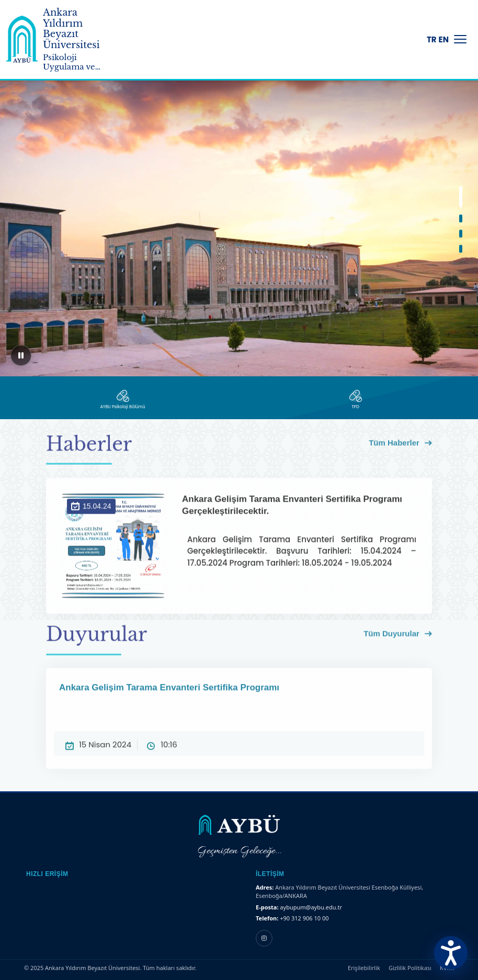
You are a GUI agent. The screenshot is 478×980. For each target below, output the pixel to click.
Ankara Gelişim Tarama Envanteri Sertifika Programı (239, 705)
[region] (239, 220)
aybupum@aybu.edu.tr (311, 907)
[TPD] (355, 400)
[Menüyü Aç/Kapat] (460, 39)
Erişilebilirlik (364, 968)
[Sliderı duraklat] (21, 355)
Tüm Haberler (400, 448)
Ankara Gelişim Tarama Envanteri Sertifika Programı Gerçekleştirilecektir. (299, 525)
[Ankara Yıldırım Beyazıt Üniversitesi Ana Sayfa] (22, 39)
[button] (461, 197)
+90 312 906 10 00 (304, 918)
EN (444, 39)
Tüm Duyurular (398, 638)
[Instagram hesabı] (264, 938)
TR (432, 39)
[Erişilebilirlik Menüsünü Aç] (451, 953)
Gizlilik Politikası (410, 968)
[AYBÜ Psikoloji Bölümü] (123, 400)
